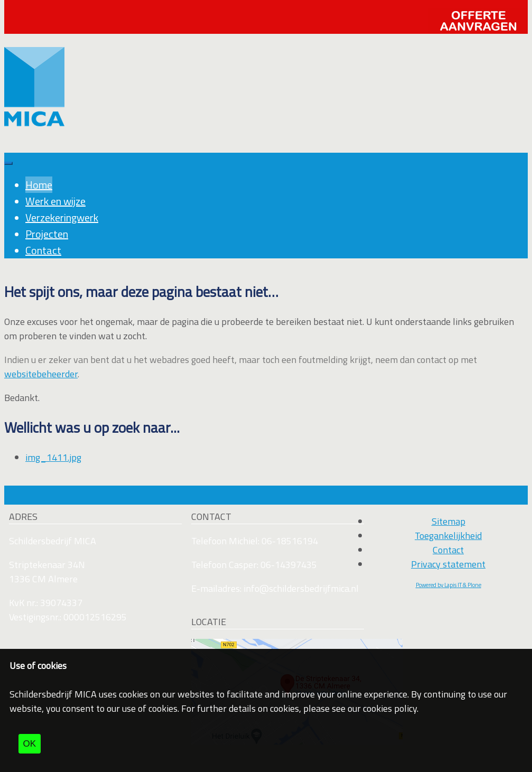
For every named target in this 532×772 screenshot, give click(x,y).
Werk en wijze (55, 201)
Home (39, 185)
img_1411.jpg (53, 457)
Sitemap (449, 521)
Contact (43, 250)
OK (30, 744)
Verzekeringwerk (62, 217)
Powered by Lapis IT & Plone (449, 585)
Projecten (47, 234)
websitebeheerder (41, 374)
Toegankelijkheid (448, 536)
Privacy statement (448, 564)
